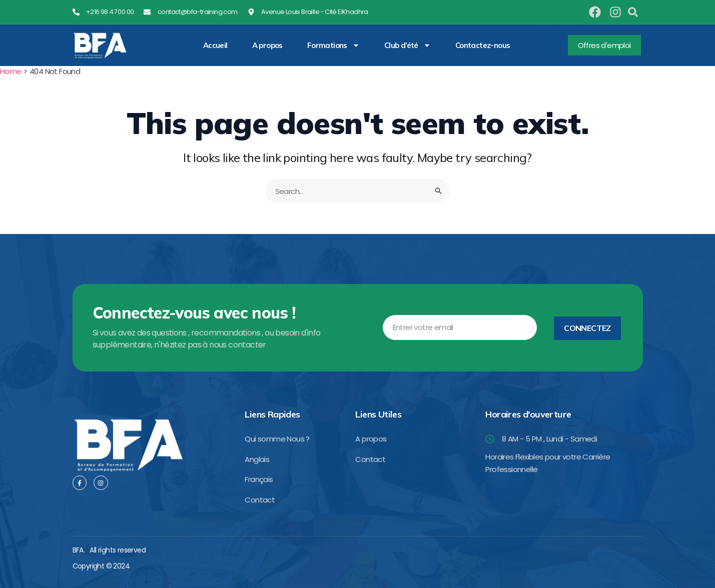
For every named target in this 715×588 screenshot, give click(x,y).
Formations (333, 45)
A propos (267, 45)
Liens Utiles (378, 414)
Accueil (215, 45)
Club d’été (408, 45)
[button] (633, 12)
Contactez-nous (483, 45)
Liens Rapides (272, 414)
